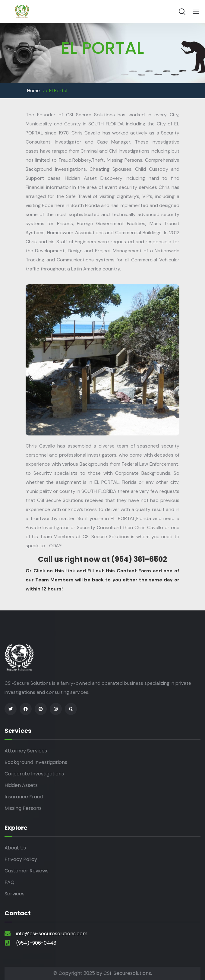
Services (14, 894)
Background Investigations (36, 762)
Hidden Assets (21, 785)
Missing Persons (23, 808)
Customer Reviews (27, 871)
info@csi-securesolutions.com (52, 934)
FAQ (9, 882)
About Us (15, 848)
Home (33, 91)
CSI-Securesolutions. (128, 973)
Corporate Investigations (34, 774)
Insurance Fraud (24, 797)
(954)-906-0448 (36, 943)
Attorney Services (26, 751)
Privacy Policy (21, 859)
